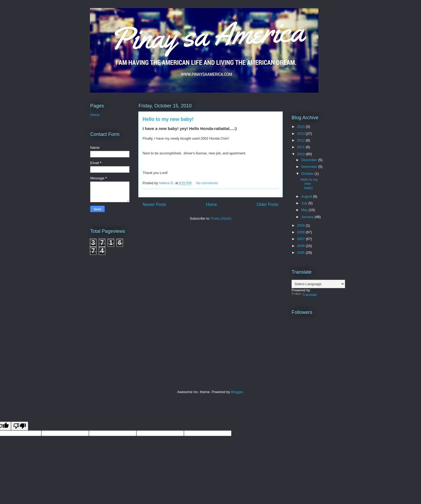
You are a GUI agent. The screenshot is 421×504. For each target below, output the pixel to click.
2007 (301, 239)
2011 (301, 147)
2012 (301, 140)
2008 (301, 232)
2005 (301, 253)
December (310, 160)
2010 (301, 154)
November (310, 167)
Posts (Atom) (221, 218)
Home (212, 204)
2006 (301, 246)
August (307, 196)
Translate (304, 295)
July (305, 203)
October (308, 174)
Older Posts (268, 204)
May (305, 210)
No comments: (208, 183)
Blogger (237, 392)
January (308, 217)
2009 (301, 225)
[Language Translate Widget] (318, 284)
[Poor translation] (20, 426)
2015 (301, 127)
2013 (301, 134)
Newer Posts (154, 204)
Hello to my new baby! (168, 119)
